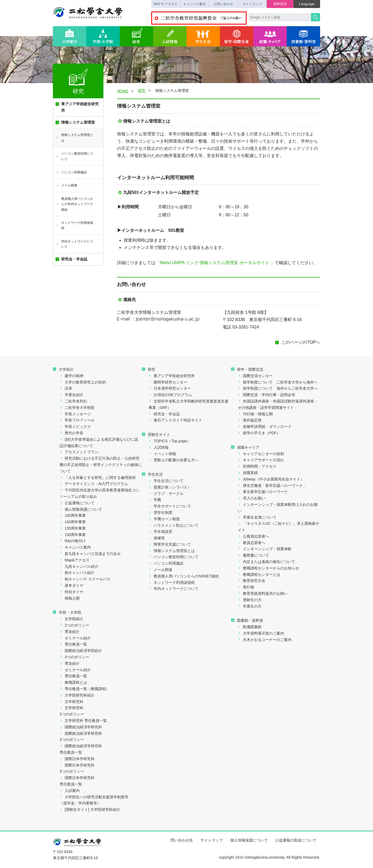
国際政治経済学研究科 (81, 727)
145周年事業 (73, 515)
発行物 (246, 587)
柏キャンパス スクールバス (85, 579)
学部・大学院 (103, 36)
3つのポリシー (74, 625)
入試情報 (170, 36)
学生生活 (203, 36)
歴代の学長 (71, 433)
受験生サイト (156, 435)
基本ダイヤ (71, 585)
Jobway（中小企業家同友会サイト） (271, 479)
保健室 (157, 538)
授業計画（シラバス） (170, 487)
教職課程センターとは (259, 574)
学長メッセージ (75, 414)
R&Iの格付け (73, 541)
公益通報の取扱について (296, 840)
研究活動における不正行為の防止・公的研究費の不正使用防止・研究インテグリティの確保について (101, 465)
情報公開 (70, 598)
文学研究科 (71, 702)
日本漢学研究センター (170, 388)
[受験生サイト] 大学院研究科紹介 (90, 810)
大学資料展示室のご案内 (261, 633)
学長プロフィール (77, 420)
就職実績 (248, 473)
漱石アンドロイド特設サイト (175, 420)
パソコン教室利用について (75, 156)
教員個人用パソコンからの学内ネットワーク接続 (75, 204)
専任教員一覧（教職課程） (85, 689)
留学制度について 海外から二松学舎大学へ (278, 388)
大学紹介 (70, 36)
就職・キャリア (270, 36)
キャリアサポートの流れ (261, 460)
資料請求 (280, 4)
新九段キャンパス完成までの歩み (90, 554)
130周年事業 (73, 535)
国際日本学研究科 (77, 759)
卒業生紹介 (71, 395)
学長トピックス (75, 427)
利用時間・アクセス (257, 466)
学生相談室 (160, 531)
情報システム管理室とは (75, 138)
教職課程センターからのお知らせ (268, 568)
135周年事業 (73, 528)
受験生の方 (250, 600)
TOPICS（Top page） (169, 441)
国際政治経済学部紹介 (81, 651)
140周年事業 (73, 522)
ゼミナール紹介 (75, 638)
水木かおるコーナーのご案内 (265, 640)
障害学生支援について (170, 544)
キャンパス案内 (195, 4)
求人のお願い (252, 498)
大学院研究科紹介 (77, 695)
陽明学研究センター (168, 382)
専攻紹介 (70, 632)
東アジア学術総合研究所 (77, 107)
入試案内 (70, 791)
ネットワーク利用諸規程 (75, 225)
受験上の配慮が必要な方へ (174, 460)
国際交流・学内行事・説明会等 (267, 395)
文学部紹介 (71, 619)
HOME (123, 91)
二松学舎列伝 (73, 401)
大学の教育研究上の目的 (83, 382)
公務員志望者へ (253, 536)
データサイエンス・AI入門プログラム (94, 484)
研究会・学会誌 (71, 259)
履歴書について (253, 555)
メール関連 (67, 185)
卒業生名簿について (257, 517)
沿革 (66, 388)
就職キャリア (245, 447)
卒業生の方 (250, 606)
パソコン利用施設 (71, 172)
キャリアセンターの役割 (261, 454)
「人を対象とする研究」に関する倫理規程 (98, 478)
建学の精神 (71, 376)
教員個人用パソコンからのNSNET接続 (184, 576)
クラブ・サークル (166, 494)
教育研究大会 (252, 581)
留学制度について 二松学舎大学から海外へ (278, 382)
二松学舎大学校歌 (77, 408)
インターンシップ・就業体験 (265, 549)
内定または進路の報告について (267, 562)
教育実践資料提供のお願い (263, 593)
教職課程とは (73, 682)
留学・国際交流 (237, 36)
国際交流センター (255, 376)
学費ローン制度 (164, 519)
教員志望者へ (252, 543)
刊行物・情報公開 (255, 414)
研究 (136, 36)
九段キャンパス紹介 (79, 566)
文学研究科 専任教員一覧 (83, 721)
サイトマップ (252, 4)
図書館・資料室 (303, 36)
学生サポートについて (170, 506)
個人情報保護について (81, 509)
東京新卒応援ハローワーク (263, 492)
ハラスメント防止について (174, 525)
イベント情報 (162, 454)
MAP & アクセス (165, 4)
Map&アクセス (75, 560)
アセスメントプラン (79, 452)
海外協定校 (250, 420)
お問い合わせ (223, 4)
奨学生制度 (160, 513)
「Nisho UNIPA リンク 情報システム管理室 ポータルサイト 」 (215, 263)
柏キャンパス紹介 (77, 573)
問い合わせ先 (182, 840)
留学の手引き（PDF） (259, 433)
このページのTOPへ (301, 342)
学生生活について (166, 481)
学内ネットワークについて (75, 244)
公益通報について (77, 503)
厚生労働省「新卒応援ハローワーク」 (272, 486)
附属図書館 (250, 627)
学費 (155, 500)
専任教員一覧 (73, 644)
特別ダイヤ (71, 592)
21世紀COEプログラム (170, 395)
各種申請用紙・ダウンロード (265, 427)
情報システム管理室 (75, 122)
